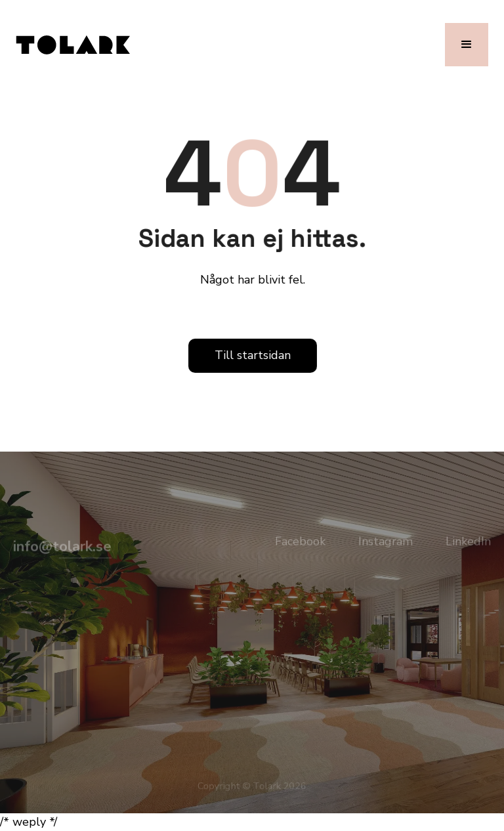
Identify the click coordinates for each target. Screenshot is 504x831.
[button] (467, 45)
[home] (73, 44)
